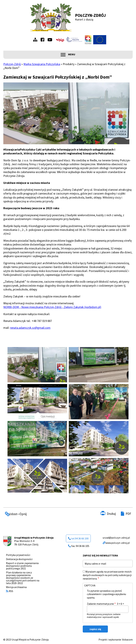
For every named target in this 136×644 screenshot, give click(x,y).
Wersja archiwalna (16, 587)
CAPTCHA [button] (90, 585)
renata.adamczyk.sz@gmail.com (30, 328)
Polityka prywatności (18, 555)
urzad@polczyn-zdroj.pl (116, 538)
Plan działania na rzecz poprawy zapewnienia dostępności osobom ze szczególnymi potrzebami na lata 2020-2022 (23, 578)
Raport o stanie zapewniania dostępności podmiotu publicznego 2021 (22, 566)
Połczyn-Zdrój (90, 15)
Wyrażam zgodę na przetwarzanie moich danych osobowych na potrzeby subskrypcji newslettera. (107, 575)
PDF (128, 514)
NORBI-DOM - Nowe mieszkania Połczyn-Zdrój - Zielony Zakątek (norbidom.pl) (52, 307)
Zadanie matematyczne (100, 604)
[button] (37, 365)
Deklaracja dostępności (19, 559)
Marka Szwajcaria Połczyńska (42, 64)
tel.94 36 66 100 (78, 538)
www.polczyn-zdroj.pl (116, 543)
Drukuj (111, 514)
